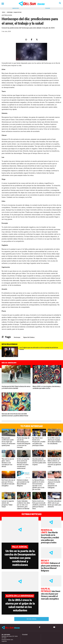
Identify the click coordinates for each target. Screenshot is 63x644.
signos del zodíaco (29, 337)
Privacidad (25, 627)
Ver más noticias (31, 612)
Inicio (3, 12)
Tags (6, 337)
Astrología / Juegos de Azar (14, 12)
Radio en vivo (16, 8)
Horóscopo (17, 337)
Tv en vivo (48, 8)
